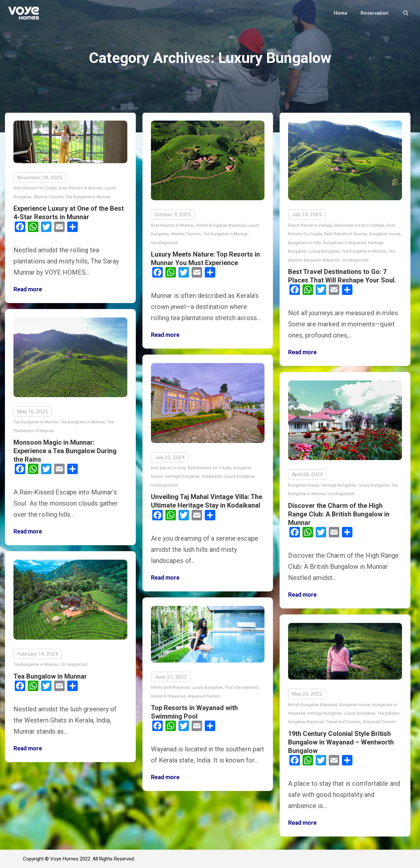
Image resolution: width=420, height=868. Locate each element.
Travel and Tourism (343, 720)
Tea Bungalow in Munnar (88, 197)
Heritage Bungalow (182, 475)
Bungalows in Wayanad (345, 243)
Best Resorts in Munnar (81, 188)
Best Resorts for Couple (35, 188)
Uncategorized (164, 243)
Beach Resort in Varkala (310, 225)
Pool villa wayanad (241, 686)
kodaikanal (212, 475)
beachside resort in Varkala (359, 225)
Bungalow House (385, 234)
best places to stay (168, 466)
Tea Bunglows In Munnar (83, 420)
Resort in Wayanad (168, 694)
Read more (28, 289)
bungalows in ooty (304, 243)
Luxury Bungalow (324, 251)
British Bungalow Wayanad (221, 225)
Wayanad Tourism (204, 694)
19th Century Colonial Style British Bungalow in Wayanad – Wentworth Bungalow (341, 740)
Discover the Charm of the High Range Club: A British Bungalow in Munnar (339, 512)
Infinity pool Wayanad (170, 686)
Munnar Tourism (49, 197)
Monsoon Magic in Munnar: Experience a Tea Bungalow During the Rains (65, 449)
